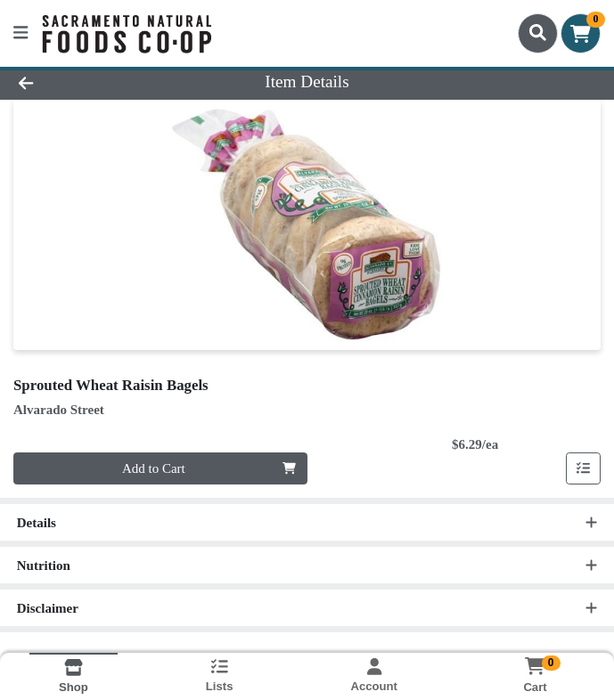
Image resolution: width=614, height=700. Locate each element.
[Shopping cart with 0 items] (581, 33)
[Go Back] (87, 82)
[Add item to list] (584, 468)
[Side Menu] (20, 33)
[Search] (538, 33)
